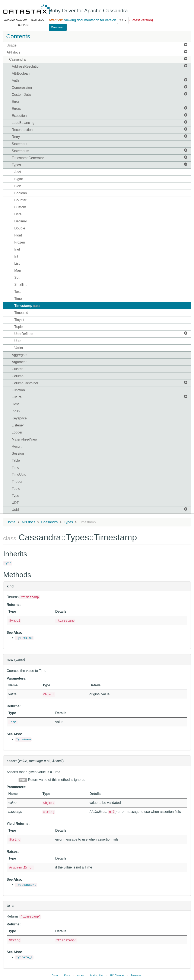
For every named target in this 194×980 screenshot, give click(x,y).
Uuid (18, 341)
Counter (20, 200)
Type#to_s (24, 957)
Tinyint (19, 320)
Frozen (20, 242)
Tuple (18, 327)
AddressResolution (100, 66)
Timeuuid (21, 313)
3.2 (123, 20)
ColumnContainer (100, 383)
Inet (17, 249)
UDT (15, 503)
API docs (97, 52)
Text (17, 292)
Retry (100, 137)
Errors (100, 108)
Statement (20, 144)
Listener (18, 425)
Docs (67, 976)
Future (100, 397)
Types (100, 165)
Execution (100, 115)
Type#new (23, 739)
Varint (19, 348)
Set (17, 278)
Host (15, 404)
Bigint (19, 179)
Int (16, 256)
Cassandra (98, 59)
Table (16, 460)
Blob (18, 186)
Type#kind (24, 638)
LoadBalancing (100, 122)
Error (16, 102)
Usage (97, 45)
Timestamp (27, 306)
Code (55, 976)
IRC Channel (117, 976)
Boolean (21, 193)
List (17, 263)
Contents (18, 36)
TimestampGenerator (100, 158)
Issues (80, 976)
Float (18, 235)
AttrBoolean (21, 73)
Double (20, 228)
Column (18, 376)
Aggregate (20, 355)
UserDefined (101, 334)
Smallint (20, 285)
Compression (100, 87)
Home (11, 522)
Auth (100, 80)
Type (15, 496)
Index (16, 411)
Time (18, 299)
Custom (20, 207)
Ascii (18, 172)
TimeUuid (19, 475)
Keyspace (19, 418)
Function (18, 390)
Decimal (20, 221)
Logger (17, 432)
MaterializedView (25, 439)
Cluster (17, 369)
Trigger (17, 482)
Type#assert (26, 885)
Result (17, 446)
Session (18, 453)
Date (18, 214)
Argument (19, 362)
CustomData (100, 94)
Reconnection (100, 130)
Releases (136, 976)
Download (58, 27)
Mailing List (97, 976)
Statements (100, 151)
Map (18, 270)
